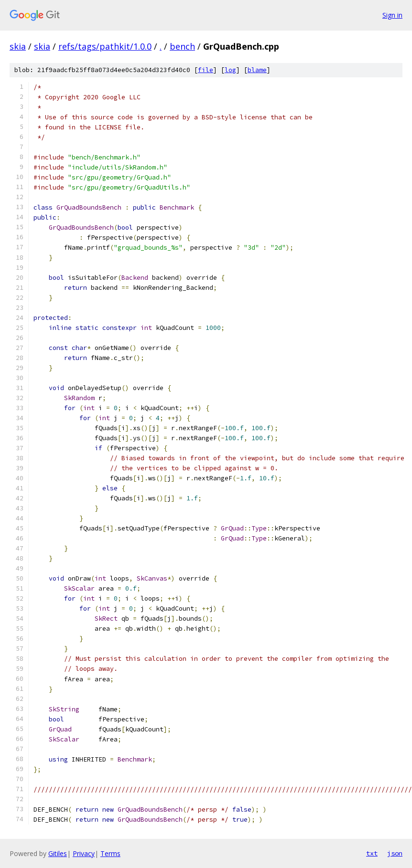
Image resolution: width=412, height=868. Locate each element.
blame (257, 70)
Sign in (392, 15)
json (395, 853)
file (206, 70)
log (230, 70)
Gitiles (58, 853)
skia (18, 46)
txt (372, 853)
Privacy (84, 853)
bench (182, 46)
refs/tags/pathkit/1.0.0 (105, 46)
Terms (110, 853)
